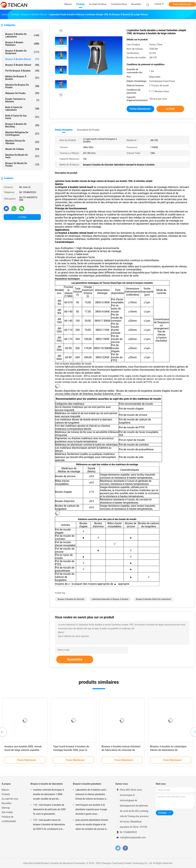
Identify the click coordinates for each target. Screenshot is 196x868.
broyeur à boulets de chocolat (71, 599)
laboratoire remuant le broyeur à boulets (110, 599)
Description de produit (88, 130)
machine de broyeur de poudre (22, 86)
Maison (5, 790)
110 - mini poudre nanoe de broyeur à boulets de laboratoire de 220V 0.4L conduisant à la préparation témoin (49, 825)
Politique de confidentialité (9, 819)
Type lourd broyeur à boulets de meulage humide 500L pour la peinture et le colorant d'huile (71, 750)
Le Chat (22, 217)
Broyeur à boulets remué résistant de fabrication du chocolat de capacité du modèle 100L (121, 750)
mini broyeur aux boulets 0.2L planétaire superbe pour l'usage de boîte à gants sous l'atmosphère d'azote (91, 810)
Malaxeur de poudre (22, 93)
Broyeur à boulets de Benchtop (22, 125)
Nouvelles (7, 803)
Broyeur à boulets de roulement (22, 52)
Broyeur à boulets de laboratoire (22, 35)
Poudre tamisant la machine (22, 100)
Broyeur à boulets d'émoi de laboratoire (154, 599)
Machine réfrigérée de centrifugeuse (22, 134)
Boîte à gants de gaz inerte (22, 117)
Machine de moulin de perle (22, 156)
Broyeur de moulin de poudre (22, 165)
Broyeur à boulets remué (22, 59)
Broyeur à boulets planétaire (22, 44)
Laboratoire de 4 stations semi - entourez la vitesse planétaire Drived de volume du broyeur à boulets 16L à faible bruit (91, 795)
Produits (6, 794)
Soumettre (75, 659)
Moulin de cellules (22, 149)
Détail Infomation (64, 130)
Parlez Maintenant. (182, 4)
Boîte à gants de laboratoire (22, 109)
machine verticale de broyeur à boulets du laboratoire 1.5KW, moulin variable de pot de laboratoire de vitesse (49, 795)
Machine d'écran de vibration (22, 142)
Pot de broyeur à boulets (22, 71)
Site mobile (7, 812)
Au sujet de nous (10, 799)
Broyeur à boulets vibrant (22, 65)
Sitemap (6, 808)
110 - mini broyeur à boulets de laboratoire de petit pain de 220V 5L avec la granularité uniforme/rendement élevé (49, 810)
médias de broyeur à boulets (22, 78)
